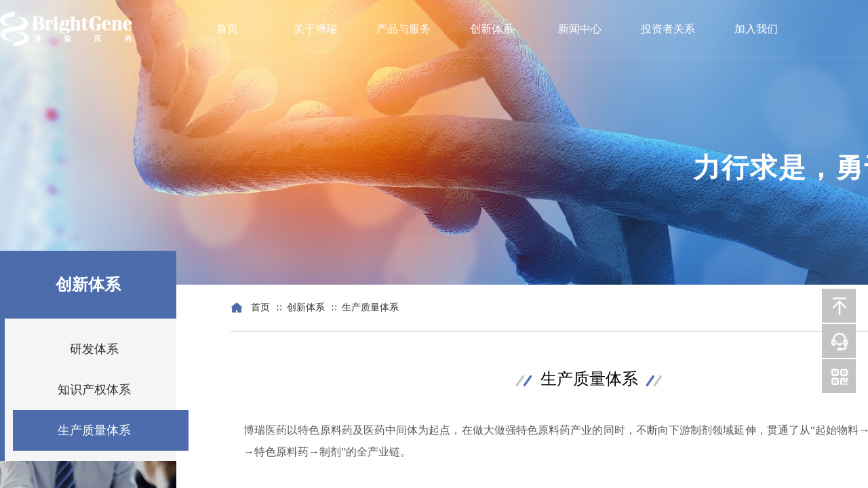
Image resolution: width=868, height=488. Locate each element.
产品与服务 (403, 29)
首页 (227, 29)
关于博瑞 (315, 29)
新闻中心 (580, 29)
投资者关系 (668, 29)
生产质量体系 (370, 307)
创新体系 (492, 29)
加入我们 (756, 29)
